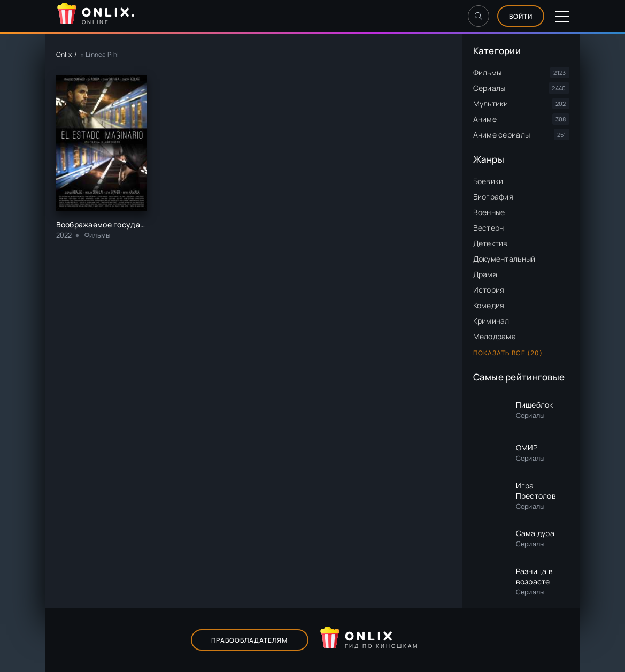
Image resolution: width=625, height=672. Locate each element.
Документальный (504, 259)
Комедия (489, 305)
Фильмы (488, 72)
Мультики (491, 104)
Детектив (491, 243)
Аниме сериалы (502, 135)
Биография (493, 197)
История (489, 290)
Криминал (491, 321)
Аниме (485, 119)
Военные (489, 212)
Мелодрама (495, 336)
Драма (485, 274)
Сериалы (489, 88)
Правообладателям (249, 640)
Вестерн (489, 228)
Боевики (488, 181)
